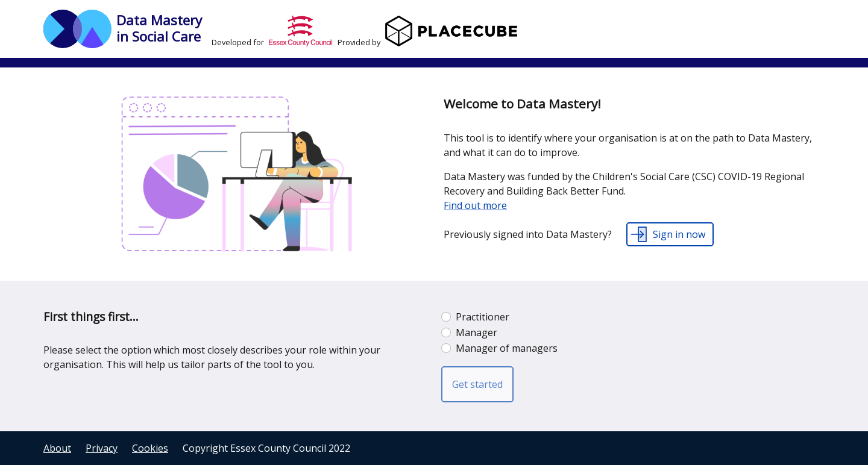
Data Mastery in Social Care (159, 28)
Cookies (150, 448)
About (57, 448)
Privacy (102, 448)
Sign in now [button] (679, 234)
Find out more (475, 205)
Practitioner (483, 317)
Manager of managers (507, 348)
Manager (476, 332)
